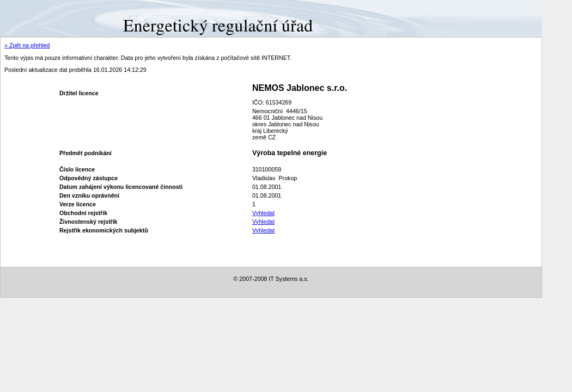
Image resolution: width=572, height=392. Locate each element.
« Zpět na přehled (27, 45)
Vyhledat (263, 213)
